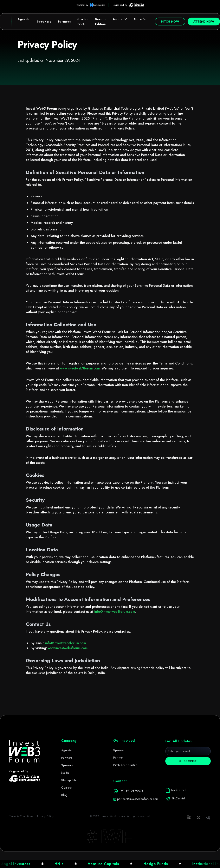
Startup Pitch (83, 22)
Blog (64, 798)
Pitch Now (170, 22)
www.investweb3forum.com (80, 368)
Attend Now (204, 22)
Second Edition (101, 22)
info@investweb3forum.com (115, 612)
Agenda (24, 19)
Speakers (44, 22)
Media (120, 19)
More (140, 19)
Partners (64, 22)
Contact (67, 791)
